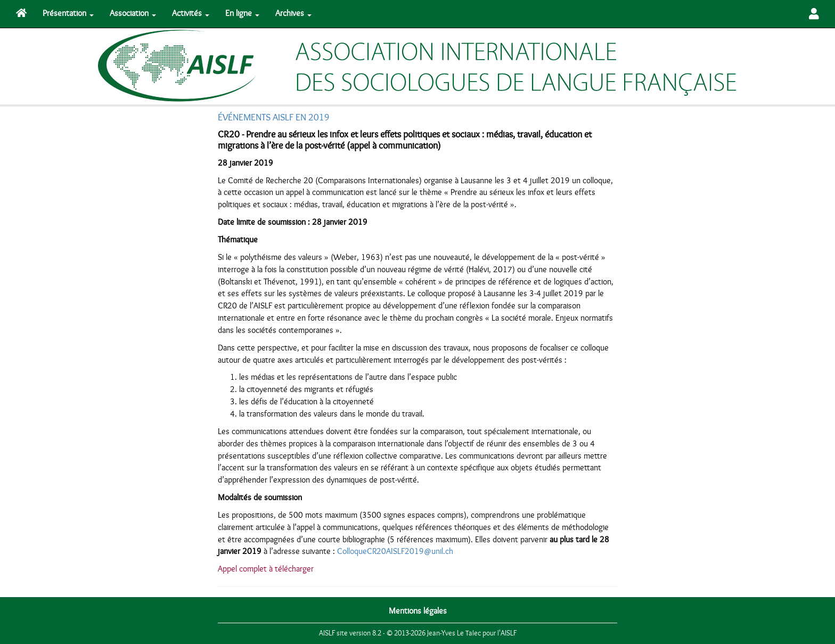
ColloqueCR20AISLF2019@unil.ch (395, 551)
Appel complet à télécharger (266, 569)
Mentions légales (418, 611)
